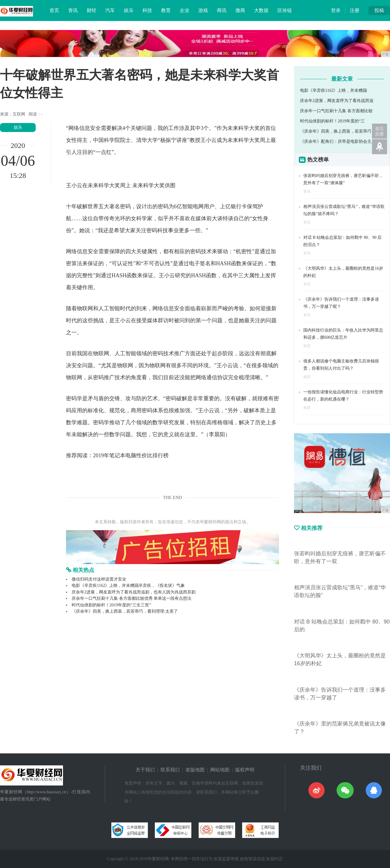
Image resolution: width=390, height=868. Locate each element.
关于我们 (145, 770)
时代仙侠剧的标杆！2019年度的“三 (332, 121)
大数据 (261, 10)
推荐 (307, 346)
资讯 (73, 10)
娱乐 (129, 10)
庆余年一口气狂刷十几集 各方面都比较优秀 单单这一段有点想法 (132, 598)
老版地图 (195, 770)
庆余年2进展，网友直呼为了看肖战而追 (337, 101)
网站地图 (220, 770)
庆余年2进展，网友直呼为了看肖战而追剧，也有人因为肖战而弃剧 (134, 592)
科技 (147, 10)
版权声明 (245, 770)
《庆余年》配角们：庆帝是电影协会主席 (338, 141)
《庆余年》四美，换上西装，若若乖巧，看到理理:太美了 (125, 611)
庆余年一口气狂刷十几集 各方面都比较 (336, 111)
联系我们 (170, 770)
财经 (91, 10)
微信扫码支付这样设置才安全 (99, 579)
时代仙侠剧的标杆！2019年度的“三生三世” (111, 605)
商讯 (222, 10)
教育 (166, 10)
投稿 (379, 10)
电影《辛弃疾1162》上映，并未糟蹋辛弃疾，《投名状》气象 (128, 586)
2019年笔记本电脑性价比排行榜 (131, 455)
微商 (240, 10)
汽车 (110, 10)
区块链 (285, 10)
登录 (336, 10)
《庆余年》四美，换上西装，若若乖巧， (338, 131)
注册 (355, 10)
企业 (184, 10)
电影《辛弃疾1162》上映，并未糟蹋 (333, 90)
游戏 (203, 10)
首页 (54, 10)
